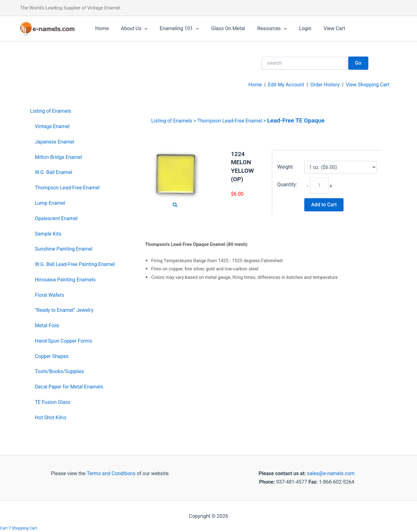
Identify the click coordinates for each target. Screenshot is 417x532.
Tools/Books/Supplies (60, 371)
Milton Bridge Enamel (59, 157)
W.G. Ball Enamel (54, 172)
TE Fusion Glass (53, 402)
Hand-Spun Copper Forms (64, 341)
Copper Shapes (52, 356)
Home (101, 28)
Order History (324, 85)
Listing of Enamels (51, 111)
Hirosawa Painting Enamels (65, 280)
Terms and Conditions (111, 473)
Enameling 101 (174, 29)
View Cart (321, 28)
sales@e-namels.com (331, 473)
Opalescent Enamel (56, 218)
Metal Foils (47, 326)
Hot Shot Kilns (51, 418)
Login (294, 28)
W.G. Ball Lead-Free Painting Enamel (75, 264)
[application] (141, 29)
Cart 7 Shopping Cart (19, 528)
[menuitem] (73, 111)
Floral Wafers (50, 295)
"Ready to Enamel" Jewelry (64, 310)
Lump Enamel (50, 203)
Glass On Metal (221, 28)
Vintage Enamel (52, 126)
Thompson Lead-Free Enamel (68, 188)
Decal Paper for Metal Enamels (69, 387)
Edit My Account (285, 85)
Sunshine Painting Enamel (64, 249)
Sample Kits (48, 234)
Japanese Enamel (55, 142)
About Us (131, 29)
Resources (263, 29)
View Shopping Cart (367, 85)
